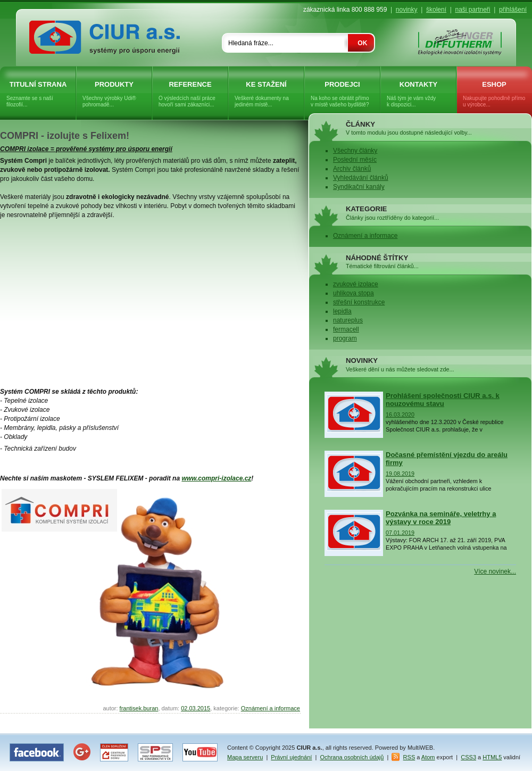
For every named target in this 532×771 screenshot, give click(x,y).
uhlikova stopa (354, 293)
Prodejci (342, 94)
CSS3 (468, 757)
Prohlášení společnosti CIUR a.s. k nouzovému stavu (443, 400)
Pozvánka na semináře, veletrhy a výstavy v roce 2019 (441, 518)
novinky (407, 10)
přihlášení (513, 10)
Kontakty (418, 94)
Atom (428, 757)
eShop (494, 94)
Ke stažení (266, 94)
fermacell (346, 329)
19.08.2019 (400, 474)
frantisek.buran (139, 708)
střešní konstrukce (359, 302)
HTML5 (492, 757)
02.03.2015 (196, 708)
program (345, 338)
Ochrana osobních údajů (352, 757)
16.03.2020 (400, 414)
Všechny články (355, 151)
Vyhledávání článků (361, 178)
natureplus (348, 320)
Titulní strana (38, 94)
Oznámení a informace (271, 708)
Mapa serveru (245, 757)
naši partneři (472, 10)
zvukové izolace (356, 284)
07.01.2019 (400, 533)
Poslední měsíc (355, 160)
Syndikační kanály (359, 187)
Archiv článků (352, 169)
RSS (409, 757)
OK (362, 43)
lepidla (342, 311)
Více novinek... (495, 571)
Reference (190, 94)
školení (436, 10)
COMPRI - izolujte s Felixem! (65, 136)
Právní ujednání (291, 757)
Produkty (114, 94)
